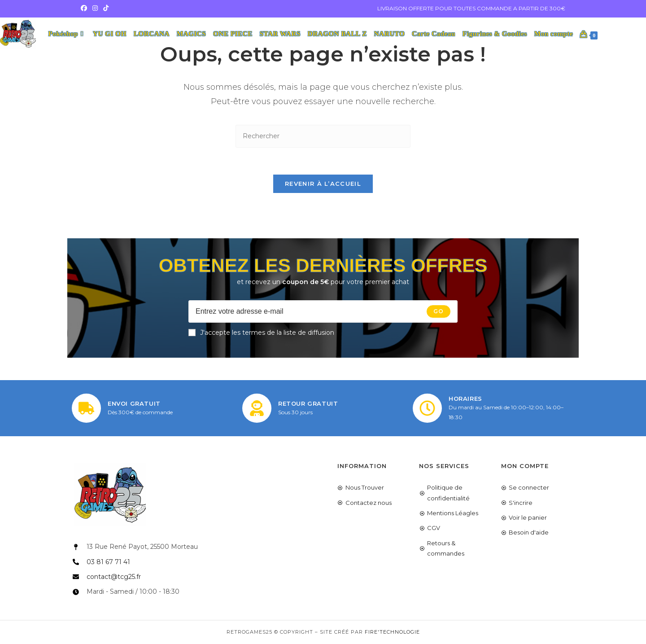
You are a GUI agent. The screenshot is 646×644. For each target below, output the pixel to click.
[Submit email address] (439, 312)
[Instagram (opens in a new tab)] (95, 9)
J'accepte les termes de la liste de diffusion (261, 333)
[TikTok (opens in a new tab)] (106, 9)
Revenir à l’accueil (323, 184)
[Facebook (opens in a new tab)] (85, 9)
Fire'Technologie (392, 632)
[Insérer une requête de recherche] (323, 136)
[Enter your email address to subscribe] (323, 312)
